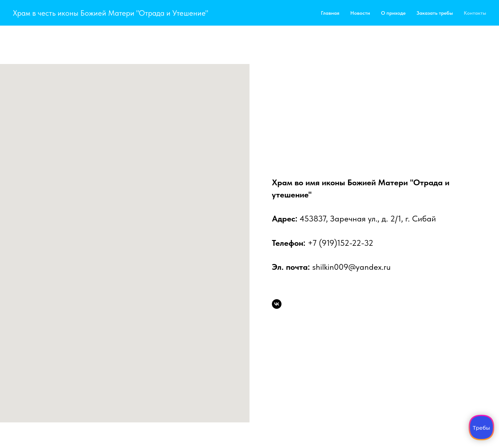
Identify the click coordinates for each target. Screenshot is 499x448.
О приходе (393, 13)
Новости (360, 13)
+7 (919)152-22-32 (341, 243)
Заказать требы (435, 13)
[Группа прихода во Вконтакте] (277, 304)
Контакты (475, 13)
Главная (330, 13)
